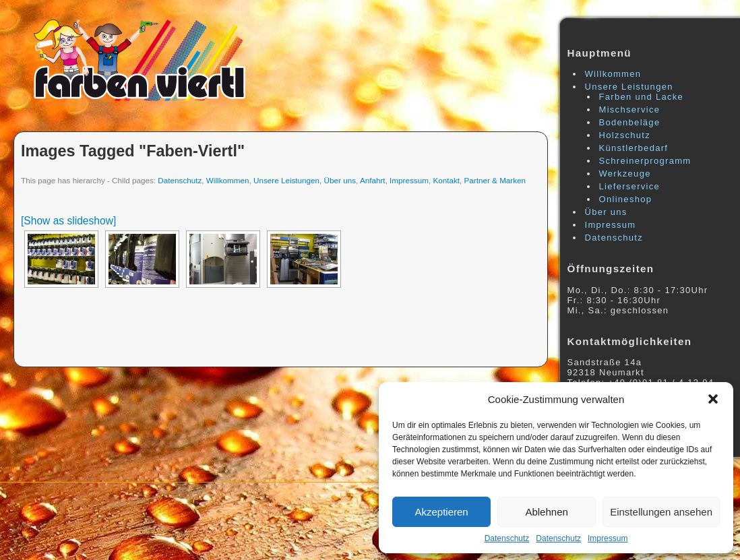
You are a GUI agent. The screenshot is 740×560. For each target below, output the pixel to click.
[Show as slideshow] (68, 221)
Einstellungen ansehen (661, 512)
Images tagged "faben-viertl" (133, 151)
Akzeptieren (441, 512)
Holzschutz (625, 135)
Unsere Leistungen (286, 180)
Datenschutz (507, 538)
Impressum (608, 538)
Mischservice (630, 110)
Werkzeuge (625, 174)
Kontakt (446, 180)
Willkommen (228, 180)
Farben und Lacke (642, 97)
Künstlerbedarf (634, 148)
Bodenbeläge (630, 122)
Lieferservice (630, 186)
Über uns (340, 180)
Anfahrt (373, 180)
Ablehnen (546, 512)
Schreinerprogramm (645, 161)
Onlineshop (626, 199)
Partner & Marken (495, 180)
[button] (713, 399)
